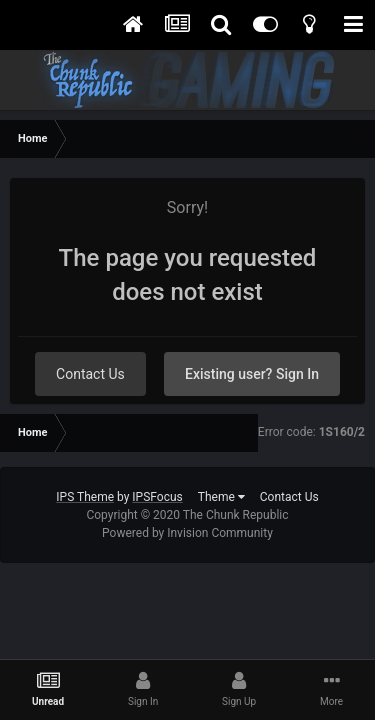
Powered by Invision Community (187, 533)
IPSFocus (157, 497)
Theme (221, 497)
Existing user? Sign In (252, 374)
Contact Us (90, 374)
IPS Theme (85, 497)
